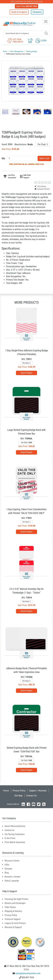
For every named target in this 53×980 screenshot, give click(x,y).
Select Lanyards (12, 881)
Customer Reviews (42, 189)
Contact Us (31, 796)
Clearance (37, 12)
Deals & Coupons (19, 12)
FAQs (7, 865)
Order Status (10, 907)
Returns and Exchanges (15, 903)
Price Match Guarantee (15, 842)
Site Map (18, 796)
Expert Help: (26, 6)
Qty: (3, 158)
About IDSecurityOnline (15, 826)
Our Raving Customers (15, 834)
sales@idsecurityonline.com (28, 973)
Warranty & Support (13, 927)
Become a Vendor (12, 877)
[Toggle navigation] (46, 21)
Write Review (40, 186)
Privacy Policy (19, 791)
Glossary (8, 869)
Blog (7, 873)
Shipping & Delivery (13, 911)
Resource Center (12, 861)
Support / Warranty (38, 791)
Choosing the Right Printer (16, 899)
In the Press (10, 838)
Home (6, 791)
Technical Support (13, 919)
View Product (26, 373)
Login (41, 41)
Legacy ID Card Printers (15, 923)
